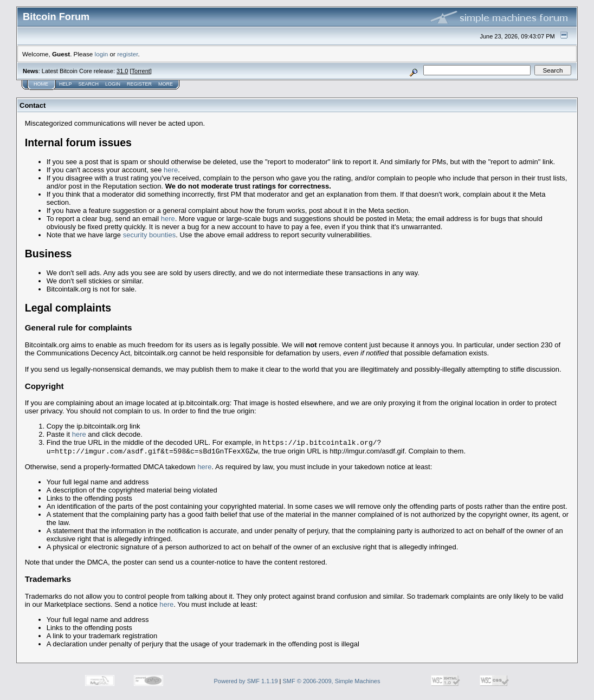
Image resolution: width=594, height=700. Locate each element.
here (171, 170)
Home (41, 84)
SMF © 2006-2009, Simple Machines (332, 683)
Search (89, 84)
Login (113, 84)
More (166, 84)
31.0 (122, 71)
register (127, 54)
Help (66, 84)
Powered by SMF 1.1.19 (246, 683)
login (102, 54)
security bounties (150, 235)
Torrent (141, 71)
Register (139, 84)
